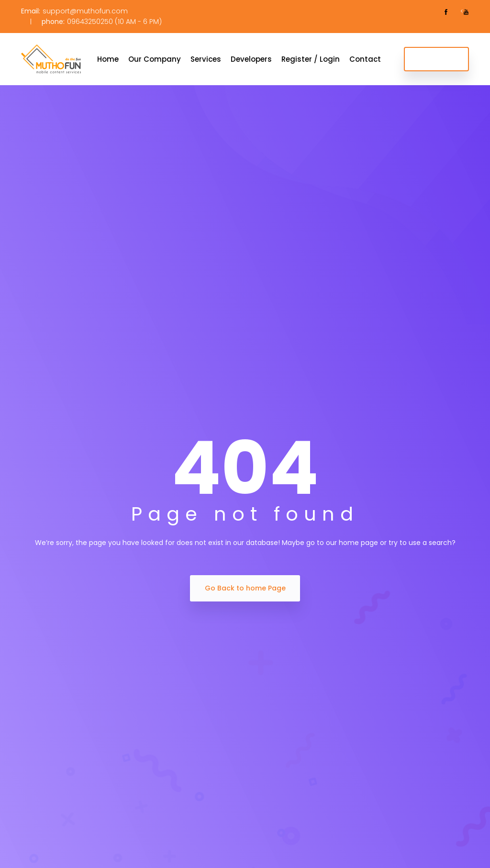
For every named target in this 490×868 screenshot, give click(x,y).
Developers (251, 59)
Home (108, 59)
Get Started (436, 59)
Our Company (155, 59)
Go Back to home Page (245, 588)
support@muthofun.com (85, 11)
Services (206, 59)
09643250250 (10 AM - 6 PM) (114, 22)
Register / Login (311, 59)
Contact (365, 59)
